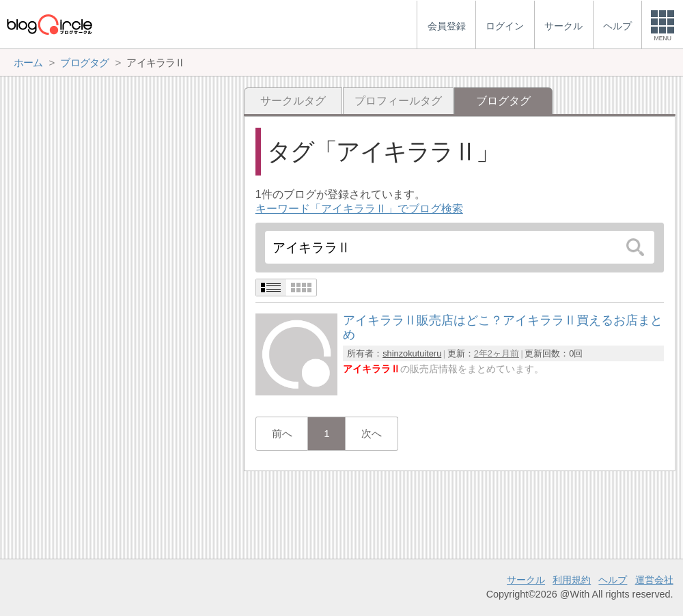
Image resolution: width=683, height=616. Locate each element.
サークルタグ (293, 101)
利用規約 (572, 580)
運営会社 (654, 580)
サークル (526, 580)
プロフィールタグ (398, 101)
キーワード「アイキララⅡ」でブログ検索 (359, 209)
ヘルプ (613, 580)
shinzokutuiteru (412, 353)
